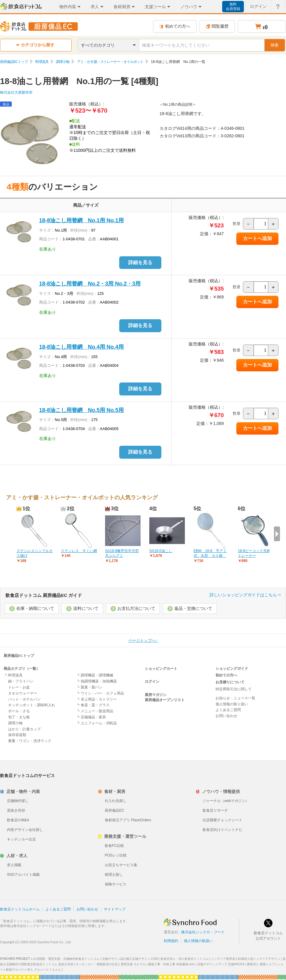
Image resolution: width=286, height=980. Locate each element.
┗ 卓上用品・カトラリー (96, 699)
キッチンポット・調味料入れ (32, 705)
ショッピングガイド (232, 669)
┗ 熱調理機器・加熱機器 (96, 681)
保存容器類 (17, 735)
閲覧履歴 (217, 26)
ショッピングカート (161, 669)
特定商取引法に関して (234, 689)
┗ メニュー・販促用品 (95, 711)
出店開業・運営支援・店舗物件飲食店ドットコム (66, 959)
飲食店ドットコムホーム (20, 909)
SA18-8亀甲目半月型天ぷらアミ (122, 553)
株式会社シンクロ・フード (203, 932)
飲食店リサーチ (215, 810)
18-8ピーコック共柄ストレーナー (256, 553)
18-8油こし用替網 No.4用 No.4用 (81, 347)
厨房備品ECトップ (14, 62)
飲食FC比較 (114, 846)
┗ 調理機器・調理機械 (95, 675)
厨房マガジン (156, 695)
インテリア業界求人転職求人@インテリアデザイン (246, 959)
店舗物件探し (18, 801)
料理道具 (42, 62)
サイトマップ (115, 909)
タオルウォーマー (23, 693)
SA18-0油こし (161, 551)
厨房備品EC (115, 810)
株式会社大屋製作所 (16, 92)
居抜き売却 (16, 810)
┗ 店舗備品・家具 (91, 717)
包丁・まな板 (19, 717)
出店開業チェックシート (222, 820)
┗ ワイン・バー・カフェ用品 (100, 693)
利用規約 (171, 941)
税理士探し (114, 875)
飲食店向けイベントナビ (222, 830)
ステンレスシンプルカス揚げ (35, 553)
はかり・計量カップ (24, 729)
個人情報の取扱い (198, 941)
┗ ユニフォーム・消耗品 (96, 723)
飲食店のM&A (18, 820)
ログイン (152, 682)
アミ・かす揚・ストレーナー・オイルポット (110, 62)
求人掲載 (14, 865)
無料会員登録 (233, 6)
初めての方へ (175, 26)
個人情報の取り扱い (232, 704)
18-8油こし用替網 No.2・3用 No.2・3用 (90, 284)
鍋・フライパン (21, 681)
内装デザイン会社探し (25, 830)
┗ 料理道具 (13, 675)
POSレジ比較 (116, 855)
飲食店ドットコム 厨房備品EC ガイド (44, 595)
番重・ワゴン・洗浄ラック (30, 741)
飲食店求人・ (185, 959)
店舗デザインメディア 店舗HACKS (221, 964)
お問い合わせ (226, 716)
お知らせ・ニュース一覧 (235, 698)
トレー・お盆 (19, 687)
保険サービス (116, 884)
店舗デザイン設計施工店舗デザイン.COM (130, 959)
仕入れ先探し (116, 801)
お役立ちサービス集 (121, 865)
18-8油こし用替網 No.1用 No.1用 (81, 220)
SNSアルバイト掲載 (23, 875)
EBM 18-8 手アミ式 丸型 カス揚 (210, 553)
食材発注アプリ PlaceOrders (128, 820)
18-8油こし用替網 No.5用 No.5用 (81, 410)
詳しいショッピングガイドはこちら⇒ (245, 595)
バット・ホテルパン (24, 699)
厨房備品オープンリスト (165, 700)
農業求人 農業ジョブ (261, 964)
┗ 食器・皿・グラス (93, 705)
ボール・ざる (19, 711)
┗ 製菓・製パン (89, 687)
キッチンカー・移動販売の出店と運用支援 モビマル (111, 964)
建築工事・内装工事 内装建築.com (171, 964)
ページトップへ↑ (143, 640)
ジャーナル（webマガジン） (226, 801)
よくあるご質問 (228, 710)
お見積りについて (230, 682)
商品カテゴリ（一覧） (22, 669)
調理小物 (63, 62)
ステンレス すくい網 (79, 551)
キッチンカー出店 (21, 839)
